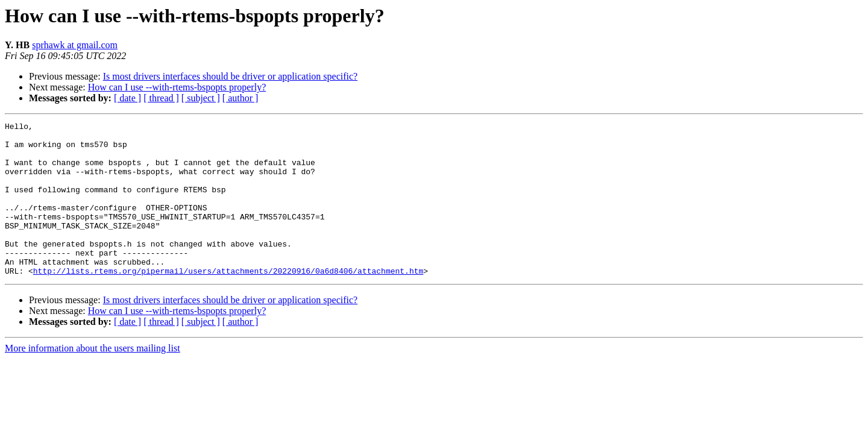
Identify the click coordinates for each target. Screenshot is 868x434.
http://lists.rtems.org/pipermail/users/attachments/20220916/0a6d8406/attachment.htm (228, 301)
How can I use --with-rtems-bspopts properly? (177, 87)
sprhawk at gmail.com (75, 45)
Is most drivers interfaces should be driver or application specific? (231, 76)
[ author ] (241, 98)
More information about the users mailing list (93, 379)
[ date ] (127, 98)
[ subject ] (201, 98)
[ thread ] (161, 98)
